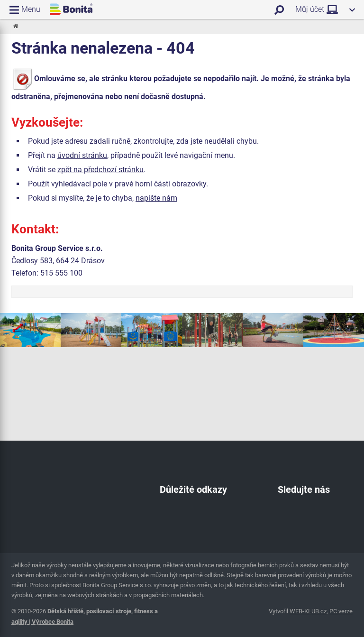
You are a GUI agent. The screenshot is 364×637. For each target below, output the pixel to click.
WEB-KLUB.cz (308, 611)
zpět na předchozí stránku (100, 170)
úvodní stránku (82, 155)
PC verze (341, 611)
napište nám (156, 198)
